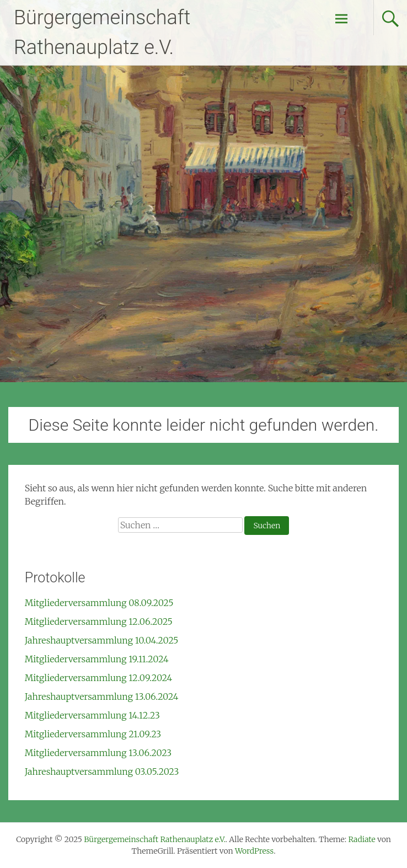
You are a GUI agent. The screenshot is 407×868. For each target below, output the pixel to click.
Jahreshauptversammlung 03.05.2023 (102, 771)
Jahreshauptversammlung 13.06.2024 (102, 696)
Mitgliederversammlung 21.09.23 (93, 734)
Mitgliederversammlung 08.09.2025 (99, 603)
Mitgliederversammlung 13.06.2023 (98, 753)
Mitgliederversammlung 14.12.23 (92, 715)
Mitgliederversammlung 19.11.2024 (97, 659)
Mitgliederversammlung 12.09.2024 (98, 678)
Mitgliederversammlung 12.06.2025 (99, 621)
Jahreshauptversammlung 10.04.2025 (102, 640)
